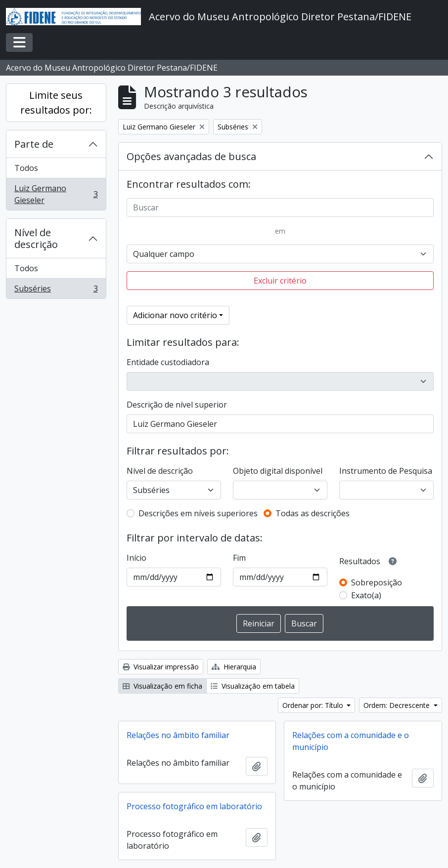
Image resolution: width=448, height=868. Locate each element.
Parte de (34, 144)
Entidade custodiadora (168, 362)
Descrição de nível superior (177, 405)
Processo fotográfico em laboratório (194, 806)
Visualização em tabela (253, 686)
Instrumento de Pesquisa (386, 471)
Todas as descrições (313, 513)
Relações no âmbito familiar (178, 735)
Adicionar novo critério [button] (175, 315)
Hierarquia (234, 667)
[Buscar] (280, 207)
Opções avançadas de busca (191, 156)
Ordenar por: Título (314, 705)
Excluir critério (280, 281)
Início (136, 558)
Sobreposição (377, 582)
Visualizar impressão (161, 667)
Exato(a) (366, 595)
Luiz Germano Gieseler (56, 194)
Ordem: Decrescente (398, 705)
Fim (239, 558)
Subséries (56, 290)
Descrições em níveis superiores (198, 513)
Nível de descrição (36, 238)
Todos (26, 168)
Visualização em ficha (162, 686)
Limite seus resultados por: (56, 103)
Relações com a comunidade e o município (351, 741)
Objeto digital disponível (278, 471)
